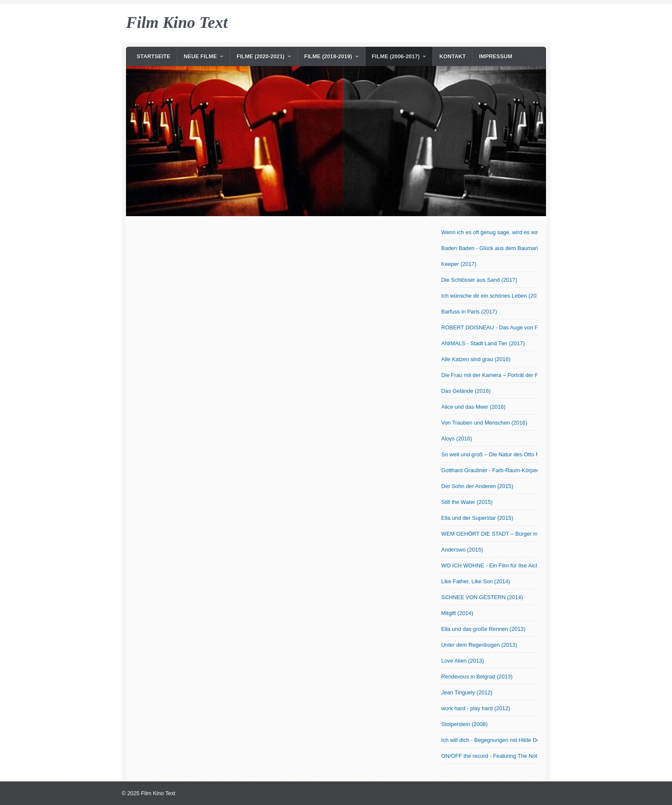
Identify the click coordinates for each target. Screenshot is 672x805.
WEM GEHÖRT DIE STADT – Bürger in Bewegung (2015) (489, 534)
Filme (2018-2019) (328, 56)
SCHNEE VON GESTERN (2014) (482, 597)
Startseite (154, 56)
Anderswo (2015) (462, 550)
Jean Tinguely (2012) (467, 692)
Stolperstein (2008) (465, 724)
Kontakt (453, 56)
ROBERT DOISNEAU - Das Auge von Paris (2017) (489, 327)
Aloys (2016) (457, 439)
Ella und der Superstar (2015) (477, 518)
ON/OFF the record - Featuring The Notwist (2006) (489, 756)
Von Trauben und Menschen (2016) (484, 423)
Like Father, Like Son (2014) (476, 581)
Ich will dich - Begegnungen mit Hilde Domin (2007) (489, 740)
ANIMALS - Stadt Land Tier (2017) (483, 343)
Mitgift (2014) (457, 613)
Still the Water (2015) (467, 502)
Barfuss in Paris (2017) (469, 312)
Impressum (496, 56)
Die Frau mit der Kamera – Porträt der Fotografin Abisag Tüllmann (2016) (489, 375)
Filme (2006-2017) (396, 56)
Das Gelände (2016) (466, 391)
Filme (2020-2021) (261, 56)
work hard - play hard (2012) (476, 708)
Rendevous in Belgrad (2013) (477, 677)
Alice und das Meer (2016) (474, 407)
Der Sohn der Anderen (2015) (477, 486)
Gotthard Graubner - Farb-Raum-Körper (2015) (489, 470)
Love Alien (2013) (463, 661)
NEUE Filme (201, 56)
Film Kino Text (177, 22)
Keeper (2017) (459, 264)
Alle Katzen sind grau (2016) (476, 359)
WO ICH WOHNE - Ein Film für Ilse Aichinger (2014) (489, 565)
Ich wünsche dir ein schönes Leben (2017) (489, 296)
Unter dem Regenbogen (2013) (479, 645)
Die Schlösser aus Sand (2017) (479, 280)
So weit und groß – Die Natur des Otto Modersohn (489, 454)
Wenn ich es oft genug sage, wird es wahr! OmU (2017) (489, 232)
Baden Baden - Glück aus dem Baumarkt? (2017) (489, 248)
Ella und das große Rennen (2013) (483, 629)
